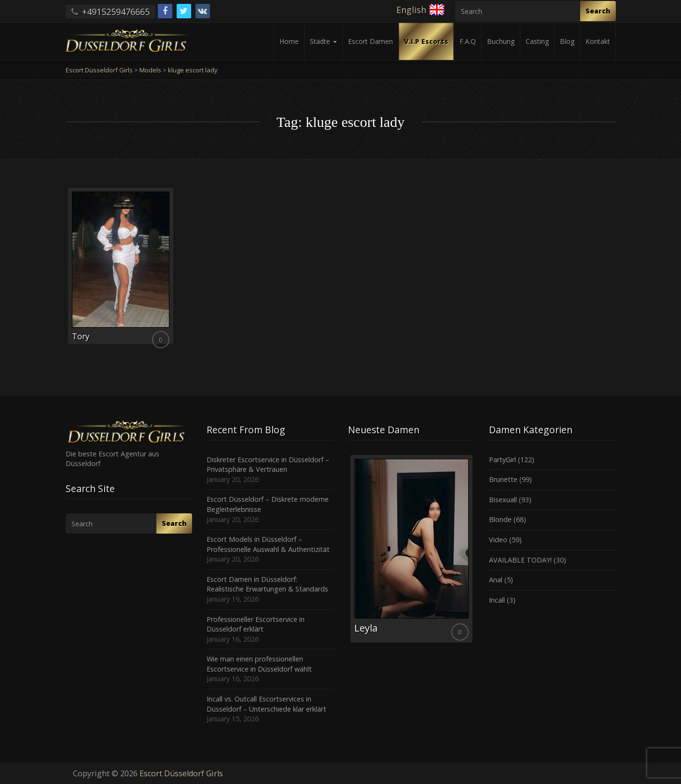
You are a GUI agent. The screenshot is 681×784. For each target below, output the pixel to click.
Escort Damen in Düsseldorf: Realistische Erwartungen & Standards (267, 584)
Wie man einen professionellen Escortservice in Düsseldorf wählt (259, 664)
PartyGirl (502, 460)
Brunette (503, 479)
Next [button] (474, 552)
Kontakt (598, 41)
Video (498, 540)
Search (598, 11)
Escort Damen (370, 41)
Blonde (500, 519)
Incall (497, 600)
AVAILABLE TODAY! (520, 560)
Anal (496, 580)
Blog (567, 41)
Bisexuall (503, 500)
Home (289, 41)
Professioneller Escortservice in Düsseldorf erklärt (256, 624)
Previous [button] (348, 552)
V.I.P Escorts (426, 41)
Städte (323, 41)
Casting (537, 41)
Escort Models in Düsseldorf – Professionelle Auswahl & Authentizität (268, 544)
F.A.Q (468, 41)
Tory (81, 336)
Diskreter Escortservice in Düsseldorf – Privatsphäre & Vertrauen (268, 465)
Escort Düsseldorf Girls (181, 773)
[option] (411, 549)
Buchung (501, 41)
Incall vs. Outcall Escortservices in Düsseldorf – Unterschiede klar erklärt (266, 704)
